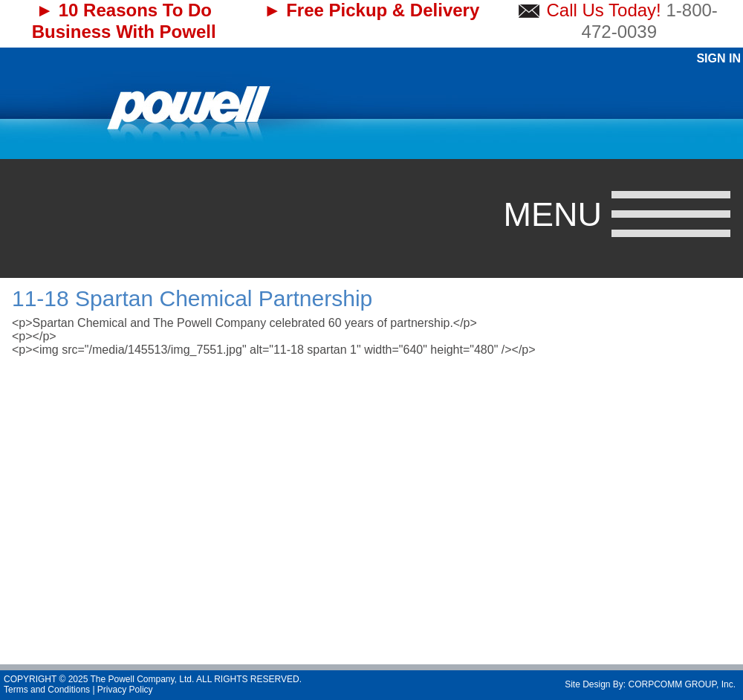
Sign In (718, 58)
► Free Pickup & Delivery (372, 10)
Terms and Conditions (47, 690)
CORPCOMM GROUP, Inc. (682, 684)
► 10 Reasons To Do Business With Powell (124, 21)
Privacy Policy (125, 690)
